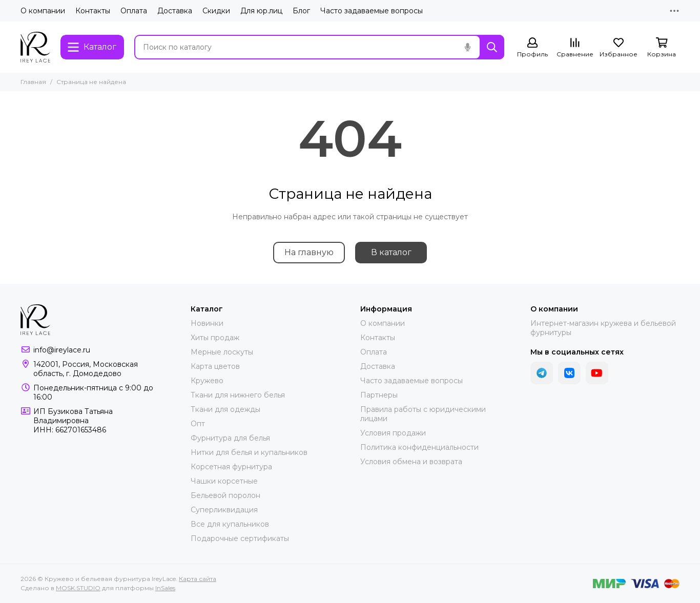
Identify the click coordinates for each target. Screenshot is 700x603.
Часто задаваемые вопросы (372, 11)
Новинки (207, 323)
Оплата (134, 11)
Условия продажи (393, 433)
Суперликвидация (224, 510)
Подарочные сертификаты (240, 538)
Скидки (216, 11)
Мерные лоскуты (222, 352)
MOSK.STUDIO (78, 588)
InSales (165, 588)
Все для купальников (230, 524)
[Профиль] (532, 48)
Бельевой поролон (225, 495)
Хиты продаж (215, 338)
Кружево (207, 381)
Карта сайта (198, 579)
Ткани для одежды (225, 409)
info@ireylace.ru (62, 350)
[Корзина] (662, 48)
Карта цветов (215, 366)
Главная (33, 82)
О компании (43, 11)
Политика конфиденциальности (419, 447)
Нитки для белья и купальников (249, 452)
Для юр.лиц (261, 11)
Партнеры (379, 395)
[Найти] (492, 47)
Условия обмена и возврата (411, 462)
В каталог (391, 252)
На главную (309, 252)
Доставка (175, 11)
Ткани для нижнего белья (238, 395)
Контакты (93, 11)
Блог (301, 11)
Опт (198, 424)
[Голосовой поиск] (467, 47)
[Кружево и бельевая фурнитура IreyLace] (35, 47)
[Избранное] (619, 48)
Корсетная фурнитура (231, 467)
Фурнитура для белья (230, 438)
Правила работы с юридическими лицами (423, 414)
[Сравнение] (575, 48)
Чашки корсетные (224, 481)
